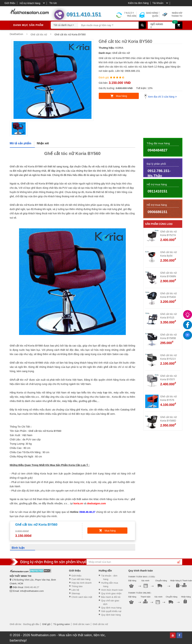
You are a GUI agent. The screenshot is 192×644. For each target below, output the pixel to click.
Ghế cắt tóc (16, 624)
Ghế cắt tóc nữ (121, 53)
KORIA (119, 48)
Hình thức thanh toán (112, 590)
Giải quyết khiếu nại (111, 611)
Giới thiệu (10, 3)
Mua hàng (122, 96)
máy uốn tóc (121, 393)
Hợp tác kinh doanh (82, 583)
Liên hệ (75, 590)
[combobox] (64, 24)
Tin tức (53, 3)
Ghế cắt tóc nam (81, 624)
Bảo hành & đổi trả (111, 597)
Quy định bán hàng (111, 615)
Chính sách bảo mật (82, 597)
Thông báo (77, 586)
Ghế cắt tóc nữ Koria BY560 (26, 167)
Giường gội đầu (31, 624)
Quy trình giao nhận (111, 593)
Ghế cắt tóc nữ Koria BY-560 (27, 205)
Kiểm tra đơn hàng (138, 3)
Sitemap (76, 593)
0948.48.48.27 (32, 587)
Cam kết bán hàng (81, 579)
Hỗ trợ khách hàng (30, 3)
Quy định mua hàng (111, 608)
